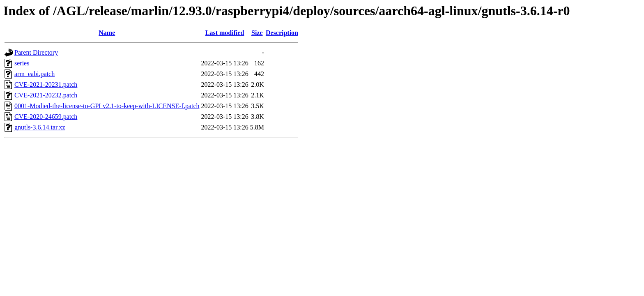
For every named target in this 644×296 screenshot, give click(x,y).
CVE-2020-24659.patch (46, 117)
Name (107, 33)
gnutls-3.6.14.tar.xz (40, 127)
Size (257, 33)
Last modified (225, 33)
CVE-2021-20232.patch (46, 95)
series (22, 63)
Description (282, 33)
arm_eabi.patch (34, 74)
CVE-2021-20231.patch (46, 84)
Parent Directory (36, 52)
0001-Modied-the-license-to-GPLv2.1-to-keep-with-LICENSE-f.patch (107, 106)
